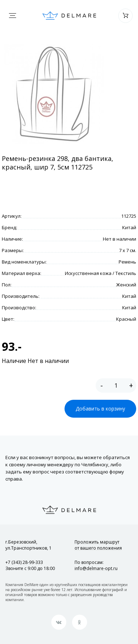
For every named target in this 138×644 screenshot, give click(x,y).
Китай (129, 227)
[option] (54, 94)
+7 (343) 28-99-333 (24, 562)
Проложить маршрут (98, 545)
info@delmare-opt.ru (96, 568)
